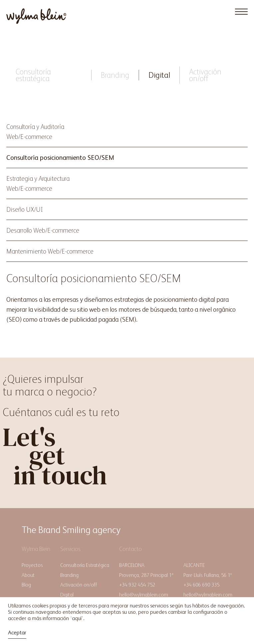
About (28, 575)
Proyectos (32, 565)
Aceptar (17, 633)
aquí (77, 618)
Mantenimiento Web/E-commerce (50, 251)
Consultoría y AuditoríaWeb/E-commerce (35, 132)
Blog (26, 585)
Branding (115, 75)
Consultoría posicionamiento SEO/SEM (60, 158)
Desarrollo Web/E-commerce (43, 230)
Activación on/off (205, 75)
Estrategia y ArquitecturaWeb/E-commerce (38, 183)
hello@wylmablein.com (144, 595)
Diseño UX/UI (25, 209)
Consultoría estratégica (33, 75)
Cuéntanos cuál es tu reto (61, 412)
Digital (159, 75)
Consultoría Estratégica (85, 565)
